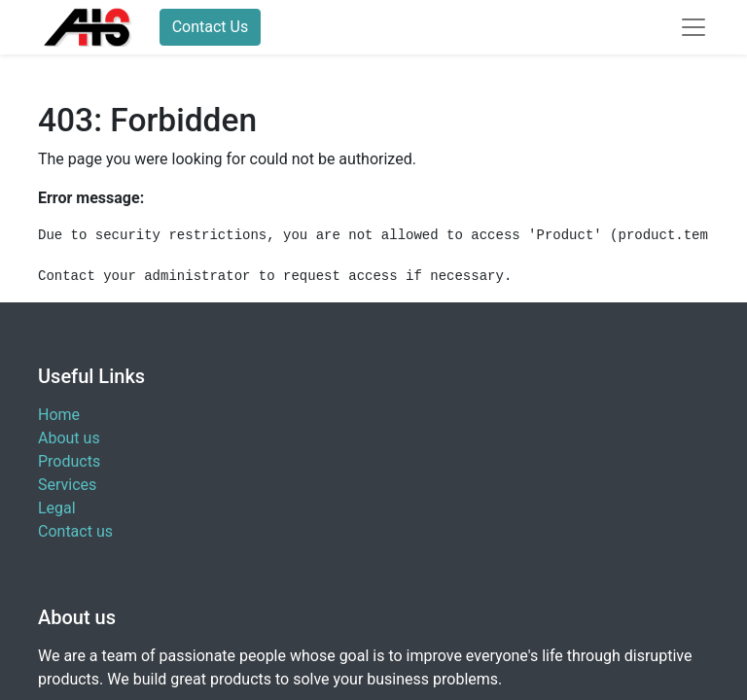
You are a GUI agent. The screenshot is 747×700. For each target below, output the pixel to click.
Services (67, 485)
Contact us (75, 531)
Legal (57, 508)
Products (69, 461)
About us (69, 438)
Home (59, 415)
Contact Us (211, 27)
